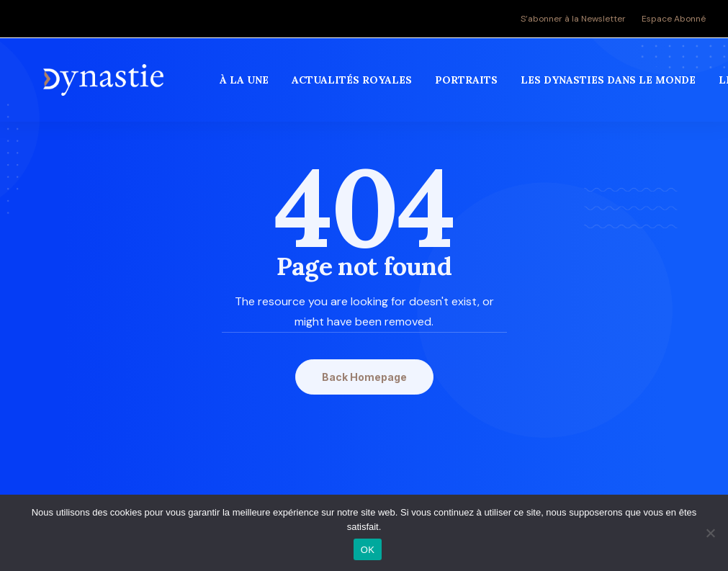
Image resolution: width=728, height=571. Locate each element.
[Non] (710, 533)
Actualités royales (354, 86)
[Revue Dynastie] (105, 86)
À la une (246, 86)
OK (368, 550)
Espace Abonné (674, 19)
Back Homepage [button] (364, 377)
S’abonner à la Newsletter (573, 19)
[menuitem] (576, 19)
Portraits (468, 86)
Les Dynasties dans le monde (610, 86)
